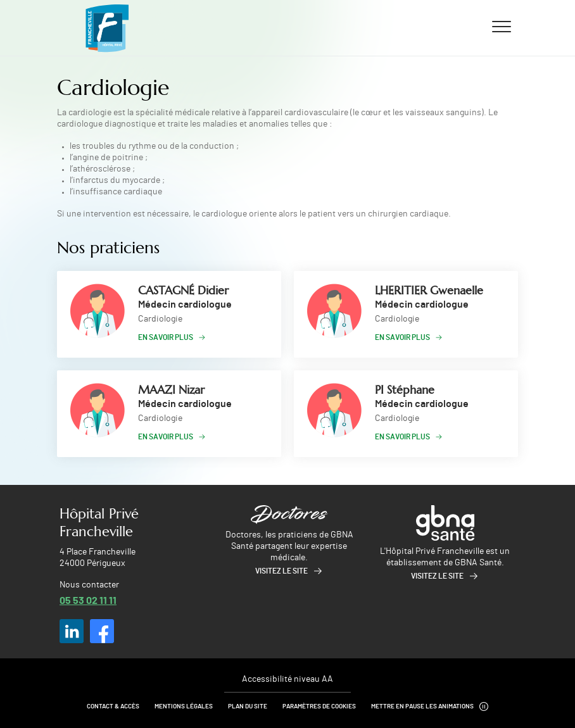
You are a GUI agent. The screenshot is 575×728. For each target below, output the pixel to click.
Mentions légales (184, 706)
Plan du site (248, 706)
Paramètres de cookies (319, 706)
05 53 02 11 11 (88, 600)
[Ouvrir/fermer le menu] (502, 26)
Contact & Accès (113, 706)
